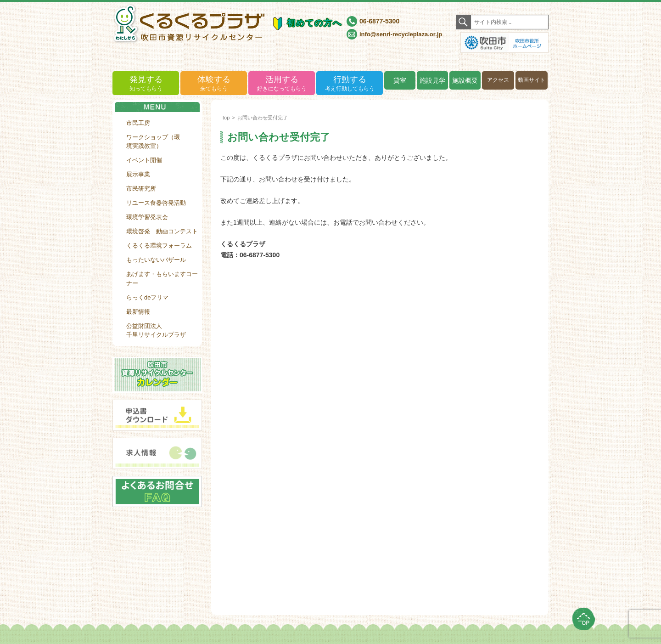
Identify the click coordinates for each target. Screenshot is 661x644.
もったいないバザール (156, 260)
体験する (214, 84)
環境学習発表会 (147, 217)
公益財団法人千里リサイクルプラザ (156, 330)
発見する (146, 84)
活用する (282, 84)
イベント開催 (144, 160)
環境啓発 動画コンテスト (162, 231)
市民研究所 (141, 189)
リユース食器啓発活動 (156, 203)
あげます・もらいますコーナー (162, 279)
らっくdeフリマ (147, 297)
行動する (350, 84)
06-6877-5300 (379, 21)
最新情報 (138, 312)
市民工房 (138, 123)
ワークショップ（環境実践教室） (153, 142)
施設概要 (465, 80)
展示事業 (138, 174)
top (226, 118)
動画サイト (532, 80)
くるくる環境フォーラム (159, 246)
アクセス (498, 80)
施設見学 (432, 80)
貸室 (400, 80)
